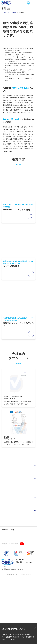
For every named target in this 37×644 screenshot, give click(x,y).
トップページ (5, 13)
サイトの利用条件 (27, 637)
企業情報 (14, 13)
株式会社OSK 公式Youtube (10, 614)
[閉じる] (35, 628)
